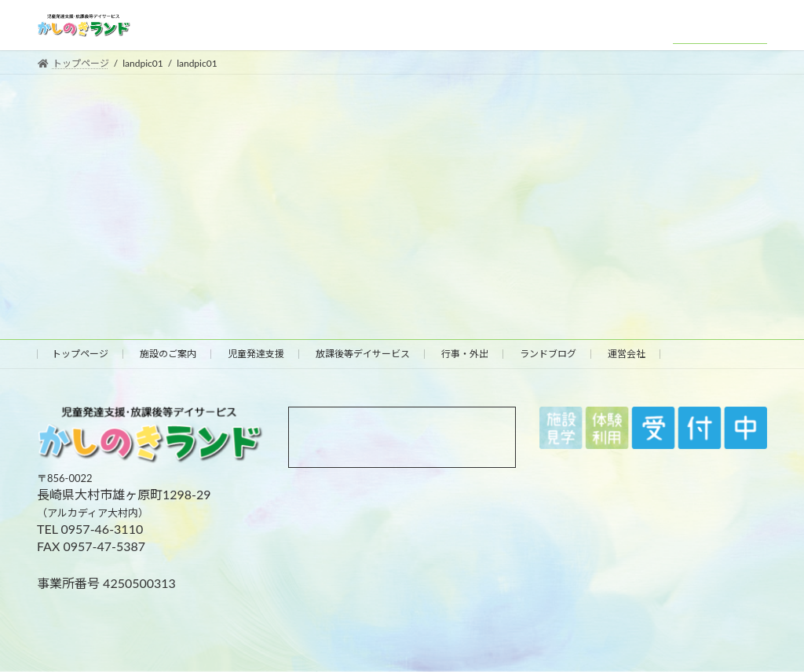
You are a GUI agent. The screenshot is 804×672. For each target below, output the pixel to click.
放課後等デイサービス (363, 354)
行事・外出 (465, 354)
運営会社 (627, 354)
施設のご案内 (168, 354)
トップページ (80, 354)
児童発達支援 (256, 354)
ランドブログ (548, 354)
